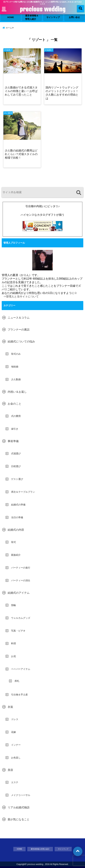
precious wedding (43, 9)
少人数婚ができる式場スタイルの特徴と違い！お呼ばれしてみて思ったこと (21, 91)
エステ (15, 782)
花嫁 (13, 732)
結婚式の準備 (18, 505)
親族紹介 (16, 555)
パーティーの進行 (21, 568)
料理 (13, 643)
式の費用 (16, 416)
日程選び (16, 466)
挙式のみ (16, 354)
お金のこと (15, 404)
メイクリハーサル (21, 795)
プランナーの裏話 (19, 330)
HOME (11, 17)
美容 (10, 770)
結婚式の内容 (16, 530)
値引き (15, 429)
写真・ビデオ (18, 631)
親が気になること (19, 819)
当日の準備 (17, 517)
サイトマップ (53, 17)
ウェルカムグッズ (21, 618)
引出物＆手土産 (19, 695)
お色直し (16, 758)
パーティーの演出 (21, 580)
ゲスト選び (17, 479)
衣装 (10, 707)
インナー (16, 745)
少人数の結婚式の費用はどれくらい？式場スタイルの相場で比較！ (21, 154)
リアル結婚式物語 (19, 807)
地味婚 (15, 367)
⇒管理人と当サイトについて (21, 297)
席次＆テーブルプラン (23, 492)
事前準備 (13, 441)
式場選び (16, 454)
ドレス (15, 719)
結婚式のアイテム (19, 593)
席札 (17, 681)
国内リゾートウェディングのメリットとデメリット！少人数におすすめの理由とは (62, 93)
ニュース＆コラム (19, 318)
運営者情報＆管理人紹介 (32, 17)
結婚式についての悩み (21, 341)
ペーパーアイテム (21, 669)
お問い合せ (74, 17)
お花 (13, 656)
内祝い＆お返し (17, 392)
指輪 (13, 605)
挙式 (13, 542)
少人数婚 (16, 379)
